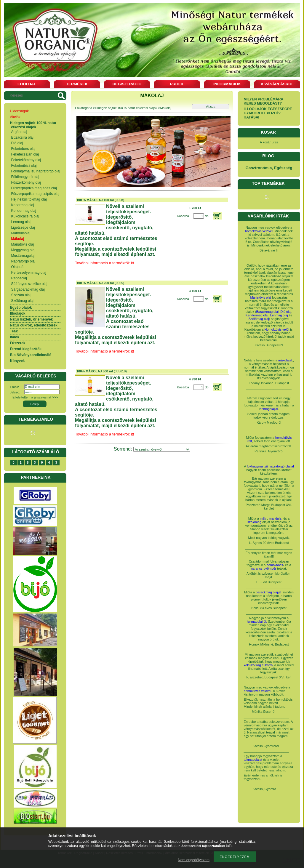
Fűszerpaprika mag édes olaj (34, 188)
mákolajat (285, 360)
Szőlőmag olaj (22, 301)
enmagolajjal (269, 409)
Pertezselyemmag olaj (29, 273)
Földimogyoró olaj (25, 177)
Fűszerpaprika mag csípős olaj (35, 194)
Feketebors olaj (23, 149)
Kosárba (183, 216)
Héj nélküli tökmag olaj (29, 199)
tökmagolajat (253, 760)
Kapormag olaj (23, 205)
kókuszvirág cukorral (259, 665)
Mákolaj (18, 239)
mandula (275, 518)
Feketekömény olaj (26, 160)
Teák (14, 331)
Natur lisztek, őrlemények (32, 319)
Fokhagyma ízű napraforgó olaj (36, 171)
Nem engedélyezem (194, 860)
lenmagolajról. (257, 622)
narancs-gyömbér (264, 568)
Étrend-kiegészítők (26, 349)
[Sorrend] (162, 449)
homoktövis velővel (259, 231)
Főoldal (27, 84)
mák (263, 518)
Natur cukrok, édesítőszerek (34, 325)
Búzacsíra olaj (22, 137)
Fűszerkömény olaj (26, 182)
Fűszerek (18, 343)
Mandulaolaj (21, 233)
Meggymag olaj (23, 250)
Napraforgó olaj (23, 261)
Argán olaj (19, 132)
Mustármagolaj (23, 256)
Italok (15, 337)
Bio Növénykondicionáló (31, 355)
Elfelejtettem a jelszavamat (35, 397)
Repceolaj (19, 278)
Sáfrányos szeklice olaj (29, 284)
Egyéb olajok (21, 308)
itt (132, 434)
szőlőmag (254, 522)
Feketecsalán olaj (25, 154)
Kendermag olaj (24, 211)
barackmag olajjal (269, 592)
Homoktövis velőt (277, 329)
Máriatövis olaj (23, 244)
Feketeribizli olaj (24, 166)
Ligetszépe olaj (23, 228)
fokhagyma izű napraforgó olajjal (270, 466)
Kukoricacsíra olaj (25, 216)
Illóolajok (18, 313)
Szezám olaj (21, 295)
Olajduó (17, 267)
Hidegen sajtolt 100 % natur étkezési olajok (33, 125)
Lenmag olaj (21, 222)
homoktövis (275, 565)
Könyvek (17, 361)
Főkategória (84, 108)
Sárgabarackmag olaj (28, 289)
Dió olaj (17, 143)
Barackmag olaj (267, 312)
